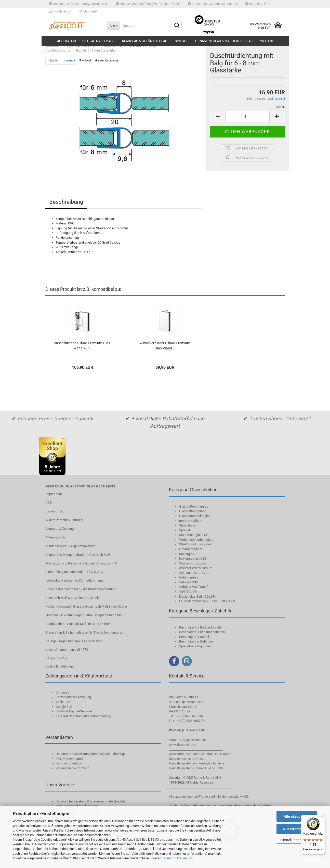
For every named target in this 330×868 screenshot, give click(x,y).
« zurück (69, 60)
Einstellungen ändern (297, 840)
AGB (49, 503)
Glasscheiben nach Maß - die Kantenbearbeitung (80, 589)
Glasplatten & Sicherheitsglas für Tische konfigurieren (84, 632)
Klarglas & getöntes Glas (145, 41)
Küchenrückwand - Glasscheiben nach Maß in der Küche (86, 606)
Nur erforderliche (297, 829)
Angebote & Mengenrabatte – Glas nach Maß (78, 555)
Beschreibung (66, 202)
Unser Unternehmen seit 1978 (67, 650)
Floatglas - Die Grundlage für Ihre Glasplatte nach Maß (84, 615)
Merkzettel (88, 11)
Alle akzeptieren (297, 816)
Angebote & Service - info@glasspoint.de (79, 4)
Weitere (267, 41)
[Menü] (322, 818)
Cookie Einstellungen (60, 666)
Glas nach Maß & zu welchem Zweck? (73, 598)
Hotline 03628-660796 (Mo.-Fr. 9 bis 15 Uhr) (148, 4)
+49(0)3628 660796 (189, 716)
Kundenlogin (60, 11)
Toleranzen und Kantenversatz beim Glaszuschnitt (81, 563)
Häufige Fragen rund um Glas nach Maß (74, 641)
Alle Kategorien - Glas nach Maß (86, 41)
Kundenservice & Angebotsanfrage (70, 546)
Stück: (280, 107)
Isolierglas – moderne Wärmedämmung (74, 580)
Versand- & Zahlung (60, 529)
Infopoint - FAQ (258, 4)
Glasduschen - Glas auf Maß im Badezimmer (78, 624)
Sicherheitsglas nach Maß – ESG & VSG (74, 572)
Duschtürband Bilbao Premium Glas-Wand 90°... (82, 346)
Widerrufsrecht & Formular (64, 520)
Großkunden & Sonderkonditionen (213, 4)
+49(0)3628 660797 (190, 721)
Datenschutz (55, 511)
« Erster (53, 60)
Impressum (54, 494)
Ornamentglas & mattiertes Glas (224, 41)
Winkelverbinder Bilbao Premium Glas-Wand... (165, 346)
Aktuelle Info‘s (56, 537)
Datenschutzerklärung (177, 858)
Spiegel (181, 41)
